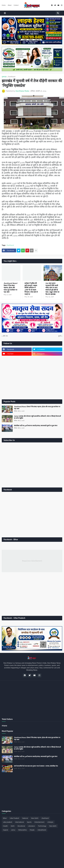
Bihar (5, 818)
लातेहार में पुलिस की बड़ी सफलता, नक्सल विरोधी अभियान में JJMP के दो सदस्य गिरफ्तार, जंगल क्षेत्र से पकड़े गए (31, 289)
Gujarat (5, 830)
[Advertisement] (32, 378)
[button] (5, 13)
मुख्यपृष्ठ (4, 77)
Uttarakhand (42, 830)
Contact (16, 5)
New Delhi (35, 818)
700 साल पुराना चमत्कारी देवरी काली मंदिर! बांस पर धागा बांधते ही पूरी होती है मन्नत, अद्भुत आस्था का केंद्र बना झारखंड (52, 289)
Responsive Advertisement (32, 561)
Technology (42, 826)
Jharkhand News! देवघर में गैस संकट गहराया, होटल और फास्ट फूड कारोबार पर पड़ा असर (11, 288)
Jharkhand (12, 77)
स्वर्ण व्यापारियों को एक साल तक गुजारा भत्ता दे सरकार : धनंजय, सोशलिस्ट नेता (36, 766)
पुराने (60, 336)
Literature (32, 826)
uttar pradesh (8, 822)
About (10, 5)
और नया (5, 336)
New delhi (53, 826)
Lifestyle (50, 822)
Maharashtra (22, 830)
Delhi (13, 826)
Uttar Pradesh (14, 818)
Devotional (21, 826)
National (25, 818)
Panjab (32, 830)
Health (5, 826)
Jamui (13, 830)
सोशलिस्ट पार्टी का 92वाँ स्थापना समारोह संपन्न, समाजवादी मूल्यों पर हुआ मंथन (36, 426)
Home (4, 5)
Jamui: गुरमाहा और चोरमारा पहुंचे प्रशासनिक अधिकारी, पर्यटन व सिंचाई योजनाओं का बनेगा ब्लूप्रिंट (37, 417)
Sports (29, 822)
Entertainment (39, 822)
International (20, 822)
